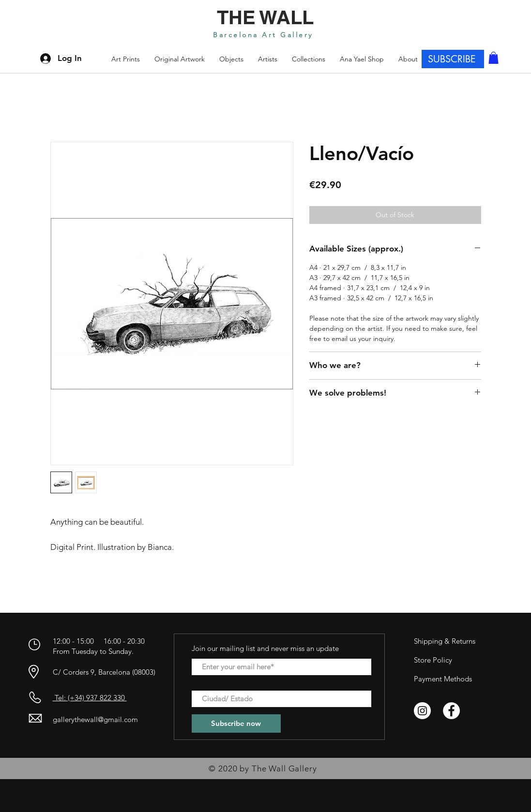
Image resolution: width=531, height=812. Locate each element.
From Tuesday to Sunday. (93, 651)
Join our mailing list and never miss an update (265, 648)
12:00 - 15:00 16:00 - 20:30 (100, 641)
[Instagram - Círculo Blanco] (422, 711)
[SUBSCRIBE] (453, 59)
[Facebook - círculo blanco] (451, 711)
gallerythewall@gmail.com (95, 719)
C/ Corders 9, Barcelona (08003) (104, 672)
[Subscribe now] (236, 723)
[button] (309, 59)
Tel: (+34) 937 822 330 (90, 698)
